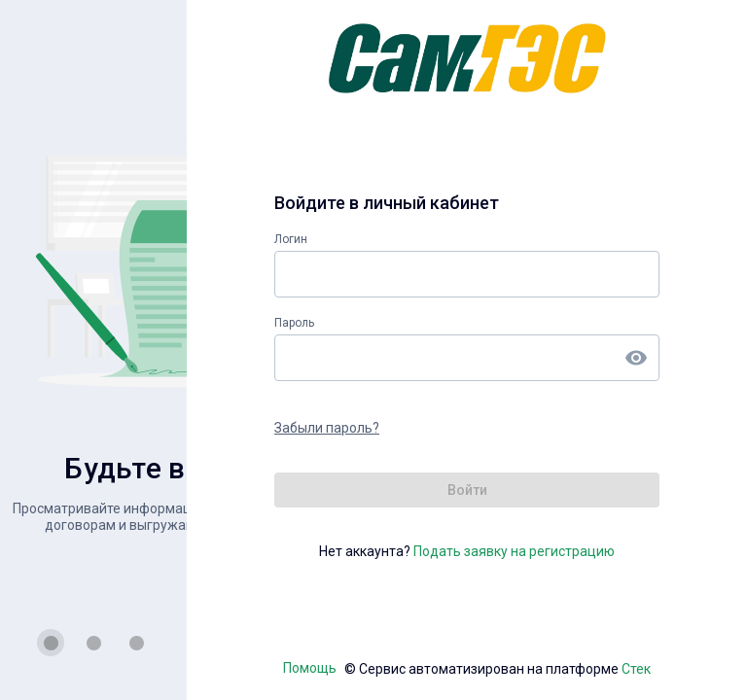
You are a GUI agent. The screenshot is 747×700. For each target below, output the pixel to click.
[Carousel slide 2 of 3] (93, 643)
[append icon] (636, 358)
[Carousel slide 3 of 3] (136, 643)
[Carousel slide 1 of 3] (51, 643)
